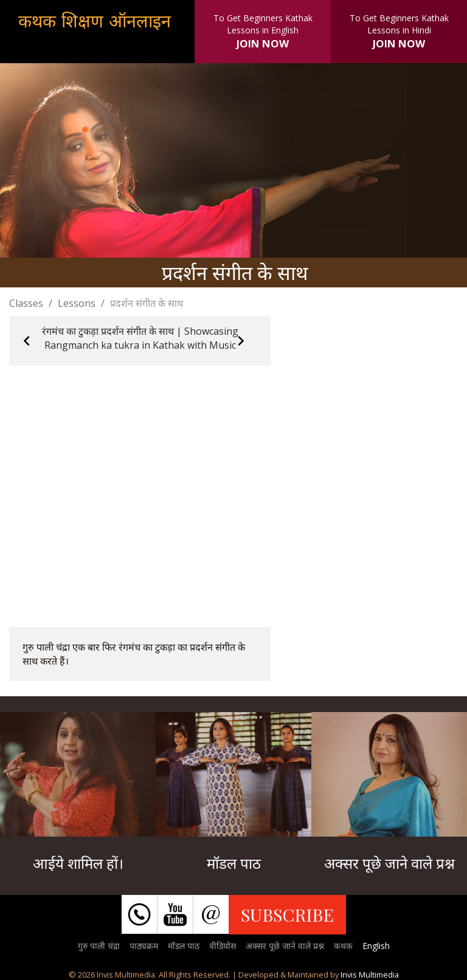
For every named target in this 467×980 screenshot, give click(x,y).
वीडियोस (223, 946)
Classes (26, 303)
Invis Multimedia (370, 975)
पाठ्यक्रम (144, 946)
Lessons (77, 303)
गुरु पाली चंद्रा (99, 946)
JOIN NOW (263, 43)
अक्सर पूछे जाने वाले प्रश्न (285, 946)
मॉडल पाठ (184, 946)
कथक (343, 946)
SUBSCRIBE (287, 914)
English (376, 946)
